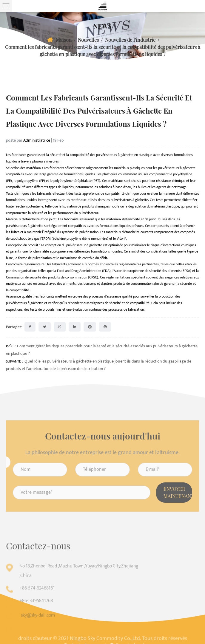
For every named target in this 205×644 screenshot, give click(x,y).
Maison (64, 40)
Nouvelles (88, 40)
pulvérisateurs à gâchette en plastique (125, 155)
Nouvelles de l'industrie (130, 40)
